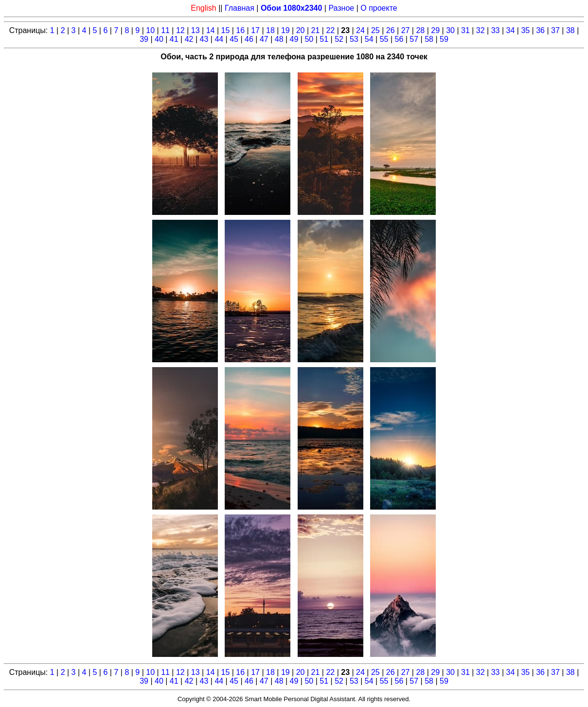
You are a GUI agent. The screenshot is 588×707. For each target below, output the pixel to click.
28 (420, 30)
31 (465, 30)
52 (339, 39)
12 (180, 30)
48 (279, 39)
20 (301, 30)
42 (189, 39)
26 (391, 30)
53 (354, 39)
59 (444, 39)
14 (211, 30)
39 (144, 39)
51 (324, 39)
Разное (341, 8)
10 (150, 30)
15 (226, 30)
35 (525, 30)
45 (234, 39)
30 (450, 30)
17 (255, 30)
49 (294, 39)
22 (330, 30)
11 (165, 30)
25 (375, 30)
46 (249, 39)
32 (481, 30)
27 (406, 30)
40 (159, 39)
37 (555, 30)
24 (360, 30)
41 (174, 39)
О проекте (379, 8)
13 (196, 30)
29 (435, 30)
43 (204, 39)
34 (511, 30)
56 (399, 39)
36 (540, 30)
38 (570, 30)
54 (369, 39)
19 (285, 30)
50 (309, 39)
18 (270, 30)
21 (316, 30)
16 (240, 30)
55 (384, 39)
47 (264, 39)
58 (429, 39)
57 (414, 39)
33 (496, 30)
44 (219, 39)
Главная (240, 8)
